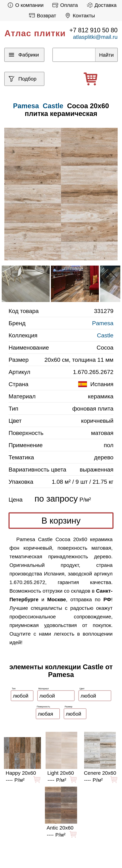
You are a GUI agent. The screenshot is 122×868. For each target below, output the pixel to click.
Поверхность (44, 707)
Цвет (82, 689)
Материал (44, 689)
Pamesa (103, 323)
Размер (69, 707)
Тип (14, 689)
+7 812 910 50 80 (93, 30)
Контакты (79, 16)
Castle (53, 106)
